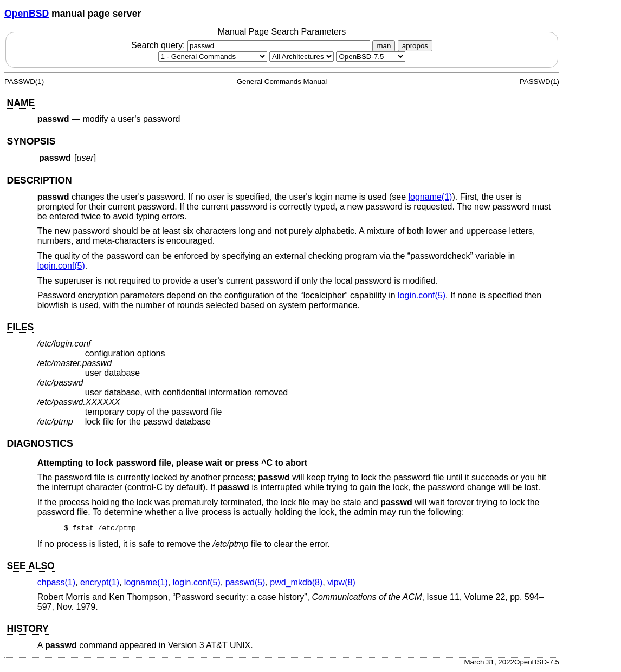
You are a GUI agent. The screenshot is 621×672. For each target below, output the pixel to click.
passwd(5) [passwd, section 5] (245, 584)
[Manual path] (371, 57)
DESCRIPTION (39, 180)
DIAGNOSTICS (40, 443)
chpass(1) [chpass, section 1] (56, 584)
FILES (20, 327)
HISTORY (27, 630)
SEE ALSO (30, 567)
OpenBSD (27, 14)
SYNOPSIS (31, 141)
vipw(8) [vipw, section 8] (341, 584)
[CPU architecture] (302, 57)
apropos (415, 46)
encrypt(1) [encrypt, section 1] (100, 584)
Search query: (252, 45)
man (384, 46)
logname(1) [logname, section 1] (430, 197)
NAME (21, 103)
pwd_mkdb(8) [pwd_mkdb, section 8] (296, 584)
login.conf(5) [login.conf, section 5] (61, 266)
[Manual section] (213, 57)
